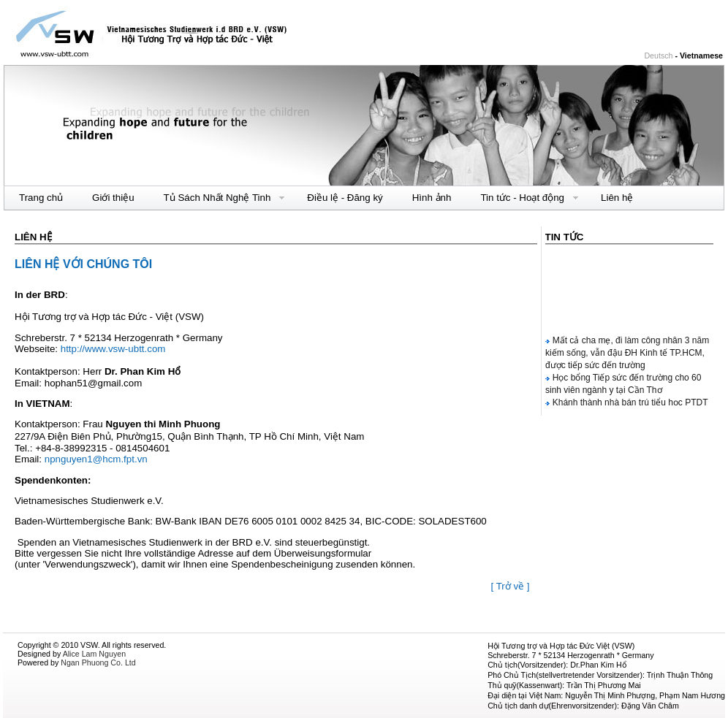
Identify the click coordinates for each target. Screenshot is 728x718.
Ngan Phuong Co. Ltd (98, 662)
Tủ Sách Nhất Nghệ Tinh (217, 198)
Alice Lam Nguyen (94, 654)
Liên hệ (617, 198)
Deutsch (658, 56)
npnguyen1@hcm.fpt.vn (96, 459)
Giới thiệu (113, 198)
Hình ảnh (432, 198)
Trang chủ (41, 198)
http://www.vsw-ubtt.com (113, 349)
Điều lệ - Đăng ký (345, 198)
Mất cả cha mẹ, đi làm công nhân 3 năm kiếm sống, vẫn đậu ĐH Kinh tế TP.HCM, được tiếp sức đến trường (627, 354)
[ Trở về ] (510, 586)
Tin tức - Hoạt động (522, 198)
